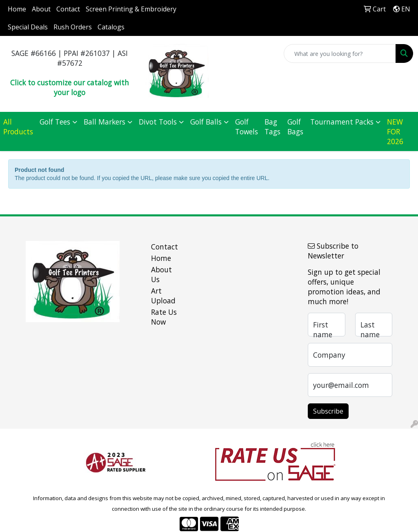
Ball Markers (104, 122)
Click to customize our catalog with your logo (70, 87)
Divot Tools (158, 122)
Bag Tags (272, 127)
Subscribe (328, 411)
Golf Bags (295, 127)
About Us (161, 274)
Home (17, 9)
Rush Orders (73, 27)
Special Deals (28, 27)
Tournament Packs (342, 122)
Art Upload (163, 296)
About (41, 9)
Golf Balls (206, 122)
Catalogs (111, 27)
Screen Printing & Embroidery (131, 9)
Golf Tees (55, 122)
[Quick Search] (340, 53)
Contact (68, 9)
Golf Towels (247, 127)
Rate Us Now (164, 317)
